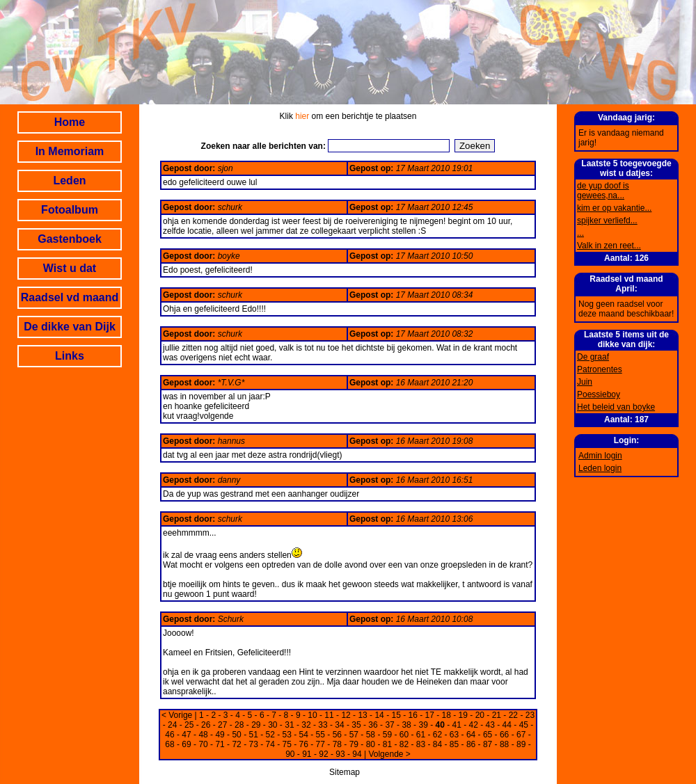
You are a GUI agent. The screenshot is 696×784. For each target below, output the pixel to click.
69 (186, 744)
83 (421, 744)
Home (70, 122)
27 (222, 725)
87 (488, 744)
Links (70, 356)
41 (457, 725)
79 (354, 744)
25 (189, 725)
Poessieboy (599, 394)
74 (270, 744)
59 (387, 735)
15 (396, 715)
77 (321, 744)
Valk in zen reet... (609, 246)
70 (203, 744)
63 (454, 735)
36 (373, 725)
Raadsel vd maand (70, 297)
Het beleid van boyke (616, 407)
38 (406, 725)
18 (446, 715)
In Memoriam (70, 151)
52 (270, 735)
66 (504, 735)
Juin (585, 382)
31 (289, 725)
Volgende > (389, 754)
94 (357, 754)
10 (312, 715)
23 (530, 715)
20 (480, 715)
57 (354, 735)
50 (236, 735)
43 (490, 725)
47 (186, 735)
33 (323, 725)
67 (521, 735)
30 (272, 725)
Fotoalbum (70, 210)
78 (337, 744)
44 (507, 725)
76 (304, 744)
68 (169, 744)
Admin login (600, 456)
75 (287, 744)
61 (421, 735)
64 (471, 735)
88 (504, 744)
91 (307, 754)
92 (323, 754)
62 (437, 735)
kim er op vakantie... (614, 208)
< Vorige (177, 715)
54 (304, 735)
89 (521, 744)
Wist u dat (70, 268)
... (580, 233)
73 (253, 744)
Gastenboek (70, 239)
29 (256, 725)
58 (371, 735)
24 (172, 725)
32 (306, 725)
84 (437, 744)
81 (387, 744)
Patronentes (600, 369)
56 (337, 735)
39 (423, 725)
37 (389, 725)
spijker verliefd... (607, 221)
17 (430, 715)
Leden (69, 181)
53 (287, 735)
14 (379, 715)
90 (290, 754)
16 (413, 715)
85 (454, 744)
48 (203, 735)
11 (329, 715)
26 (206, 725)
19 (463, 715)
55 (321, 735)
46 (169, 735)
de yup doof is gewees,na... (603, 191)
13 (362, 715)
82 (404, 744)
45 (524, 725)
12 (346, 715)
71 (220, 744)
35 (356, 725)
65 (488, 735)
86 (471, 744)
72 (236, 744)
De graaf (593, 357)
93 (340, 754)
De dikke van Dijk (70, 327)
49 (220, 735)
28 (239, 725)
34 (339, 725)
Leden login (600, 468)
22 (513, 715)
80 (371, 744)
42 (474, 725)
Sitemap (345, 772)
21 (497, 715)
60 (404, 735)
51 (253, 735)
